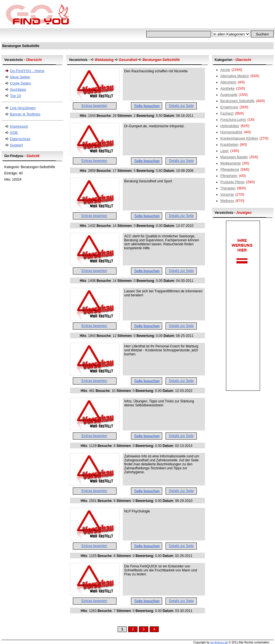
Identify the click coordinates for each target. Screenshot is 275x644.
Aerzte (225, 70)
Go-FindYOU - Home (27, 71)
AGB (14, 133)
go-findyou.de (219, 642)
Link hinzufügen (23, 108)
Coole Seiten (20, 83)
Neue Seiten (20, 77)
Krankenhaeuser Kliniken (239, 138)
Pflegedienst (230, 170)
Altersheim (228, 82)
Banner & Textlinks (25, 114)
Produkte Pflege (232, 182)
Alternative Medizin (235, 76)
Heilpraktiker (230, 126)
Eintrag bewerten (94, 106)
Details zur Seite (181, 106)
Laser (225, 151)
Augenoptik (229, 95)
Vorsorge (227, 195)
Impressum (19, 126)
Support (16, 145)
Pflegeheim (229, 176)
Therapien (228, 188)
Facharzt (227, 113)
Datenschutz (20, 139)
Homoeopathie (231, 132)
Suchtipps (18, 89)
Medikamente (230, 163)
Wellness (227, 201)
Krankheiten (229, 145)
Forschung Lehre (233, 120)
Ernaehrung (229, 107)
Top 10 (15, 96)
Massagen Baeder (234, 157)
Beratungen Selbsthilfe (237, 101)
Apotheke (228, 88)
